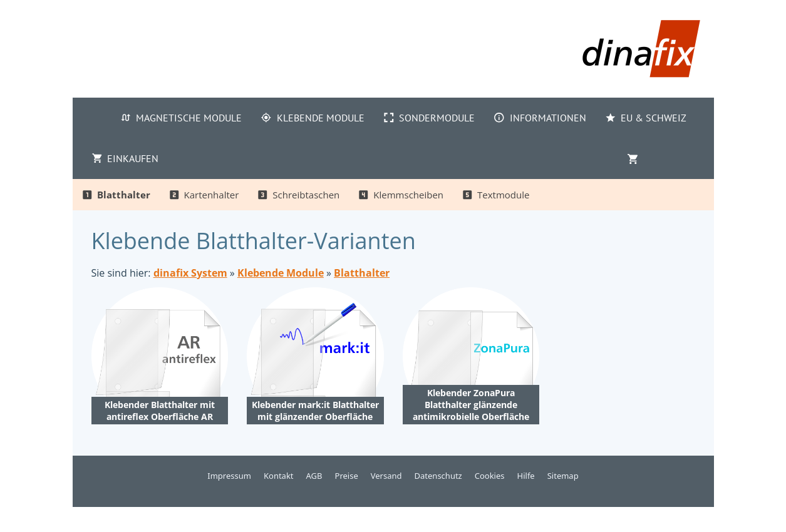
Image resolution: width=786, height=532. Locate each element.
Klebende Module (281, 273)
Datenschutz (438, 476)
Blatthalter (362, 273)
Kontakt (279, 476)
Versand (386, 476)
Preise (347, 476)
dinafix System (190, 273)
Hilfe (526, 476)
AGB (314, 476)
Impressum (229, 476)
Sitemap (563, 476)
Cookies (490, 476)
